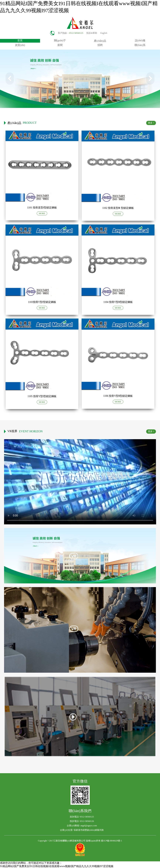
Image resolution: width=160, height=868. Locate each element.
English (104, 33)
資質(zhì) (20, 45)
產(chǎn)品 (100, 41)
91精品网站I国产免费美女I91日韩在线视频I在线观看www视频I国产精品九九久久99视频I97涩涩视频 (57, 866)
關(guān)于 (60, 40)
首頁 (20, 40)
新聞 (60, 45)
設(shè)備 (140, 40)
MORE (42, 213)
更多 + (151, 123)
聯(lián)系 (140, 45)
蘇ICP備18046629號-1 (112, 841)
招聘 (100, 45)
